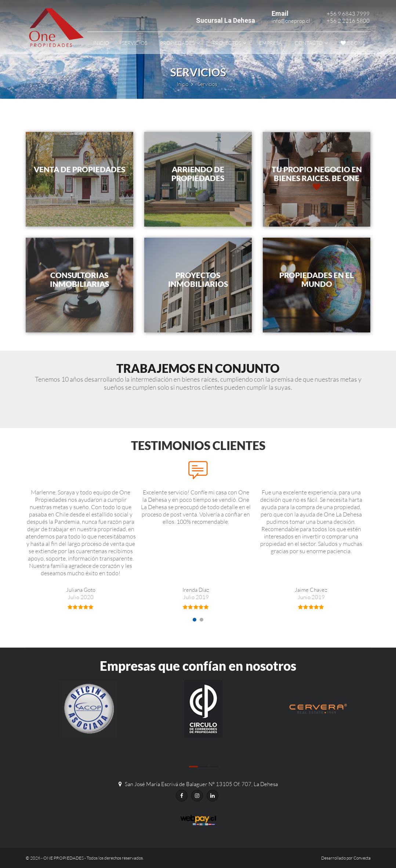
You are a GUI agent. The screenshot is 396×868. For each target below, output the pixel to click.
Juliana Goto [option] (81, 598)
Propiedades (177, 43)
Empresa (270, 43)
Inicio (101, 43)
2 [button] (201, 620)
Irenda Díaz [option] (196, 598)
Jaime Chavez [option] (311, 598)
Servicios (135, 43)
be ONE (353, 43)
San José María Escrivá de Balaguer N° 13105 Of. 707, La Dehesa (201, 784)
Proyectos (227, 43)
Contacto (309, 43)
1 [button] (195, 620)
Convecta (362, 858)
